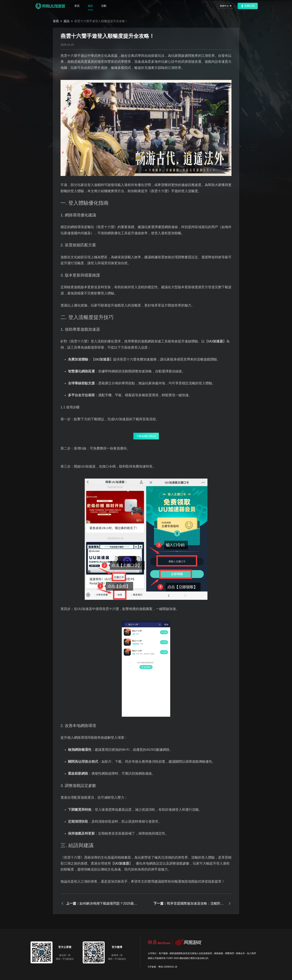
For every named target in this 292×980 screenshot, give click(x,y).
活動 (104, 6)
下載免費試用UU (146, 436)
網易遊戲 (219, 953)
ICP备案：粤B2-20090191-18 (162, 967)
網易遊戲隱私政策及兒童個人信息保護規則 (191, 953)
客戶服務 (163, 953)
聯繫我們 (230, 953)
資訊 (90, 6)
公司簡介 (152, 953)
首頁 (77, 6)
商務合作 (240, 953)
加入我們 (251, 953)
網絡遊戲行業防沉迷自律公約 (194, 958)
